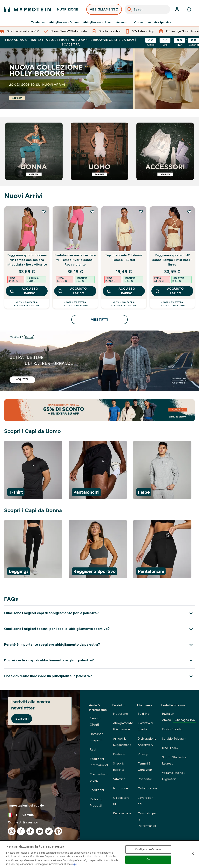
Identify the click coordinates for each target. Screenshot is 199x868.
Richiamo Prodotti (96, 802)
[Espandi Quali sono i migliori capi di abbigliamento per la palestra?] (99, 613)
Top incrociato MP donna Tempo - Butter (124, 257)
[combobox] (147, 9)
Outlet (139, 23)
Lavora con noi (146, 801)
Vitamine (119, 779)
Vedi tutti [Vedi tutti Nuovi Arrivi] (99, 320)
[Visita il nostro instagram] (12, 831)
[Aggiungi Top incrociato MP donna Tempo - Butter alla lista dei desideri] (141, 212)
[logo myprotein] (27, 9)
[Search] (130, 9)
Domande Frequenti (96, 737)
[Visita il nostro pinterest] (58, 831)
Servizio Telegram (174, 739)
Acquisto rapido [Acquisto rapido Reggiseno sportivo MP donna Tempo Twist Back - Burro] (169, 291)
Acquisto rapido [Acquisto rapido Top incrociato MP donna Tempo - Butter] (121, 291)
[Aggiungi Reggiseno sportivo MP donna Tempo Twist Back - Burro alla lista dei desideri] (189, 212)
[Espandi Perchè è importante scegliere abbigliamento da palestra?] (99, 645)
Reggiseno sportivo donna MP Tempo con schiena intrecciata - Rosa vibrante (27, 260)
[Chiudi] (193, 854)
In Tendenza (36, 23)
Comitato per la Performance (147, 819)
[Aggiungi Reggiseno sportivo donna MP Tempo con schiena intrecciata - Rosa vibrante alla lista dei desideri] (44, 212)
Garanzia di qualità (145, 726)
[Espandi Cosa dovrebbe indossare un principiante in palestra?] (99, 676)
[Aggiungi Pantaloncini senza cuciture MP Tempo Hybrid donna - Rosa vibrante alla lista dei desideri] (92, 212)
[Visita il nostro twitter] (49, 831)
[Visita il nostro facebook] (21, 831)
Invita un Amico (179, 717)
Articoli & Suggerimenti (122, 742)
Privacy (143, 754)
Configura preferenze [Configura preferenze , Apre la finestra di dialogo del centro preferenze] (148, 849)
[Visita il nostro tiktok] (30, 831)
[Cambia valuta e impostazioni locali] (40, 815)
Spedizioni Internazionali (99, 762)
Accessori (123, 23)
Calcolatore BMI (121, 801)
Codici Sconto (172, 729)
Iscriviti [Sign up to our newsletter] (22, 719)
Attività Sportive (160, 23)
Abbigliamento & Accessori (123, 726)
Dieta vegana (122, 813)
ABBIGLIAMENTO (104, 10)
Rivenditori (145, 779)
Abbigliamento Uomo (97, 23)
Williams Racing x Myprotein (174, 776)
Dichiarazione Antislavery (147, 742)
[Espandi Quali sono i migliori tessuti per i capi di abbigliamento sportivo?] (99, 629)
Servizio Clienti (95, 721)
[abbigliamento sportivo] (99, 79)
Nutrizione (120, 714)
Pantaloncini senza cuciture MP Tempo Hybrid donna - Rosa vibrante (75, 260)
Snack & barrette (119, 767)
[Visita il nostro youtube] (40, 831)
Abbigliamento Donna (64, 23)
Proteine (119, 754)
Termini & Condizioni (145, 767)
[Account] (177, 9)
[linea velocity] (99, 361)
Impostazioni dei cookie (26, 805)
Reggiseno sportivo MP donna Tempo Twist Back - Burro (172, 260)
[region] (99, 471)
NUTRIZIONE (68, 10)
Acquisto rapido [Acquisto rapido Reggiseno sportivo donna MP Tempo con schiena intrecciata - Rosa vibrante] (24, 291)
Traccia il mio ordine (99, 777)
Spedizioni (97, 790)
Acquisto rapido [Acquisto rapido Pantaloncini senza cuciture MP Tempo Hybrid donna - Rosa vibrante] (72, 291)
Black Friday (170, 748)
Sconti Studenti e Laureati (174, 760)
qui (75, 864)
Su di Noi (144, 714)
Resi (93, 749)
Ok (148, 860)
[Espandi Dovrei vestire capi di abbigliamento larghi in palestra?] (99, 661)
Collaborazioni (148, 788)
